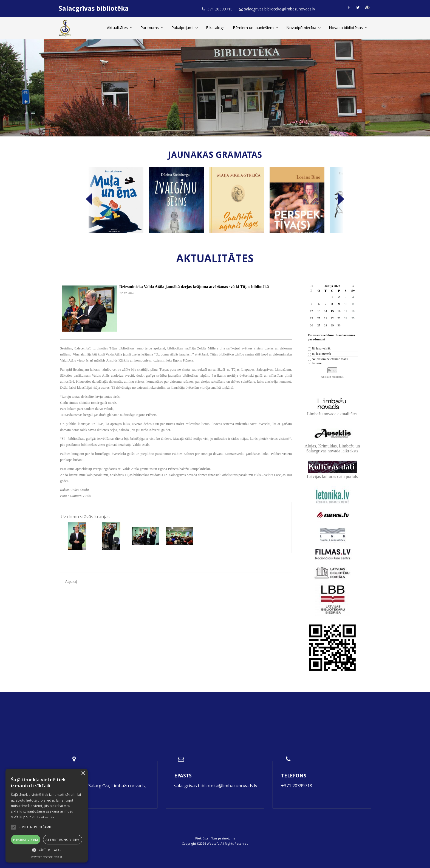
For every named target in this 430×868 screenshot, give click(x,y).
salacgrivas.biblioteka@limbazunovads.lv (216, 786)
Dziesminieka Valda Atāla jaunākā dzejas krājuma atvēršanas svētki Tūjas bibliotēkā (194, 287)
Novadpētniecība (303, 28)
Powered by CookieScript (47, 857)
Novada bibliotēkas (348, 28)
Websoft (213, 843)
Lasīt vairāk (46, 817)
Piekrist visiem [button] (26, 840)
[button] (47, 850)
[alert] (47, 816)
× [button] (83, 773)
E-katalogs (215, 28)
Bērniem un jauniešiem (255, 28)
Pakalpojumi (185, 28)
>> (353, 286)
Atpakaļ (71, 582)
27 (319, 325)
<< (311, 286)
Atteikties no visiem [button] (63, 840)
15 (332, 311)
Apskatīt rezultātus (332, 377)
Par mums (152, 28)
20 (319, 318)
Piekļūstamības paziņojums (215, 838)
